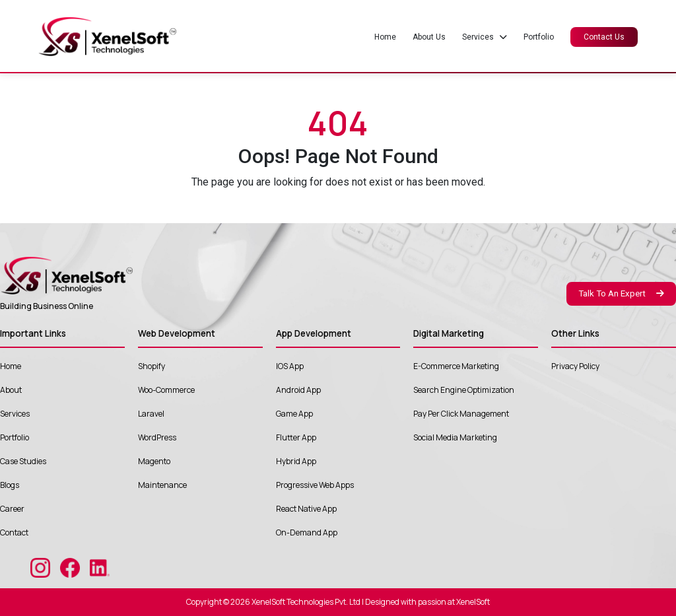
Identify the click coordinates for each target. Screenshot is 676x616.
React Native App (306, 509)
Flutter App (296, 437)
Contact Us (604, 37)
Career (12, 509)
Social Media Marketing (455, 437)
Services (15, 414)
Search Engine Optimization (464, 390)
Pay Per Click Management (461, 414)
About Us (429, 37)
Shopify (152, 366)
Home (385, 37)
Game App (294, 414)
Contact (14, 532)
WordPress (157, 437)
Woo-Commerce (166, 390)
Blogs (10, 485)
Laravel (151, 414)
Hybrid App (296, 461)
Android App (298, 390)
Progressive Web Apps (315, 485)
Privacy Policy (575, 366)
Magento (154, 461)
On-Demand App (307, 532)
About (11, 390)
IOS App (290, 366)
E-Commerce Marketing (456, 366)
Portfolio (539, 37)
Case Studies (23, 461)
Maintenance (162, 485)
